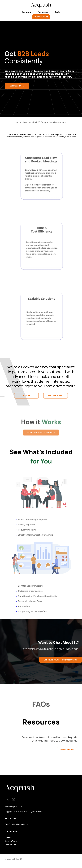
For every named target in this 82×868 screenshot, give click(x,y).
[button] (41, 17)
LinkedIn (8, 837)
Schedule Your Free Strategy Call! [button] (61, 660)
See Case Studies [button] (56, 395)
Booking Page (11, 841)
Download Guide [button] (67, 750)
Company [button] (26, 12)
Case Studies (10, 845)
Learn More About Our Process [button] (41, 433)
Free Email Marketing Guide (16, 824)
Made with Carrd (14, 859)
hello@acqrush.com (13, 806)
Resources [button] (43, 12)
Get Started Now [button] (17, 86)
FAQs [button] (58, 12)
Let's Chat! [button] (26, 395)
